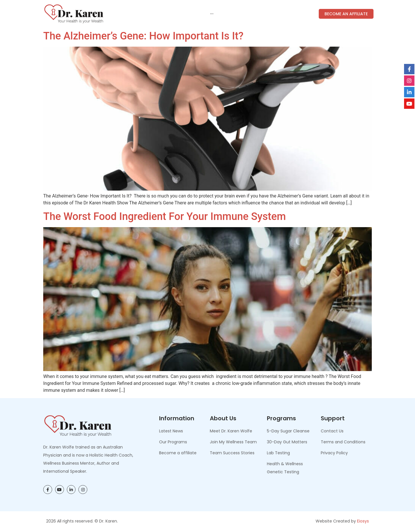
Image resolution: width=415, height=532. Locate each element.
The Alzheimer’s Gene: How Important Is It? (143, 36)
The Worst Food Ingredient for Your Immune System (165, 216)
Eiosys (363, 521)
